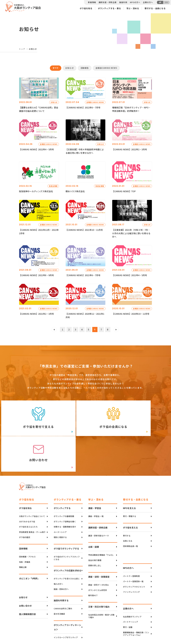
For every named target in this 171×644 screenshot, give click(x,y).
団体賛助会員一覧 (130, 515)
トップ (22, 49)
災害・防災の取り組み (99, 575)
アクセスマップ (91, 624)
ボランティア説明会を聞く (65, 490)
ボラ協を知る (86, 8)
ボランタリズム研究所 (98, 559)
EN (166, 2)
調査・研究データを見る (99, 554)
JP (160, 2)
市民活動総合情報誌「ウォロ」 (101, 524)
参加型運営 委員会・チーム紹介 (32, 501)
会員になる (128, 510)
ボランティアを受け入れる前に (67, 547)
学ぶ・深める (133, 8)
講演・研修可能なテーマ (99, 504)
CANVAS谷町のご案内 (63, 577)
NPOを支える (129, 477)
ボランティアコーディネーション (67, 596)
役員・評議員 (25, 531)
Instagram (143, 633)
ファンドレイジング (131, 561)
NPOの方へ (135, 2)
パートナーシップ (130, 591)
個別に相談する (60, 506)
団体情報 (23, 517)
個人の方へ (58, 553)
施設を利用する (61, 569)
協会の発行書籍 (95, 529)
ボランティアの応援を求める (67, 539)
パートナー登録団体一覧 (133, 550)
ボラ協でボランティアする (66, 517)
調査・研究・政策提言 (99, 545)
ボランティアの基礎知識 (64, 485)
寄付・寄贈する (130, 485)
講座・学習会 (95, 477)
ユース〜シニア (60, 501)
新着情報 (92, 2)
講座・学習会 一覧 (96, 485)
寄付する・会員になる (155, 8)
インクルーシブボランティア (66, 606)
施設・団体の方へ (61, 558)
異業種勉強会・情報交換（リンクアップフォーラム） (136, 602)
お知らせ (70, 68)
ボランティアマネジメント (134, 555)
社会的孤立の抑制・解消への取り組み (101, 585)
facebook (143, 626)
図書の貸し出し (95, 534)
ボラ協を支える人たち (28, 496)
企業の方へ (148, 2)
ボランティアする (62, 477)
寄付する (127, 504)
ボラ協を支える (130, 496)
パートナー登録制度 (131, 545)
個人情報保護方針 (28, 583)
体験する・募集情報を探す (65, 496)
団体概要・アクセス (27, 525)
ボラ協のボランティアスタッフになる (67, 527)
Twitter (143, 619)
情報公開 (23, 536)
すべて (56, 68)
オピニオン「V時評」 (29, 547)
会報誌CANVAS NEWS (106, 68)
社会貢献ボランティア (132, 585)
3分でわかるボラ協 (27, 490)
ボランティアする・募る (109, 8)
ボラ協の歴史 (25, 506)
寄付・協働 (128, 596)
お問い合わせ (25, 574)
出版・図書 (94, 516)
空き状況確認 (59, 582)
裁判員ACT (93, 564)
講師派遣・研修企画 (108, 2)
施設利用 (123, 2)
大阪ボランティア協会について (32, 485)
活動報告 (85, 68)
